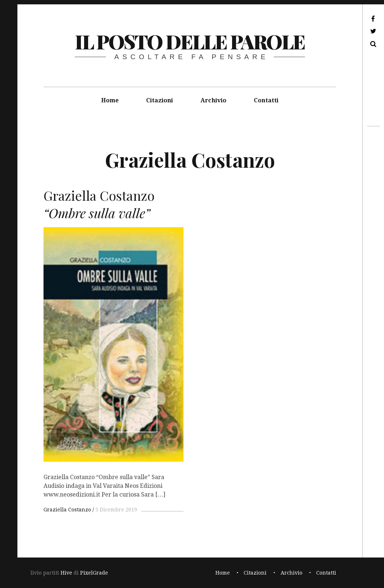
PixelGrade (94, 573)
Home (110, 100)
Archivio (213, 100)
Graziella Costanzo (67, 510)
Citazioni (160, 100)
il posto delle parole (190, 41)
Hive (66, 573)
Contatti (266, 100)
